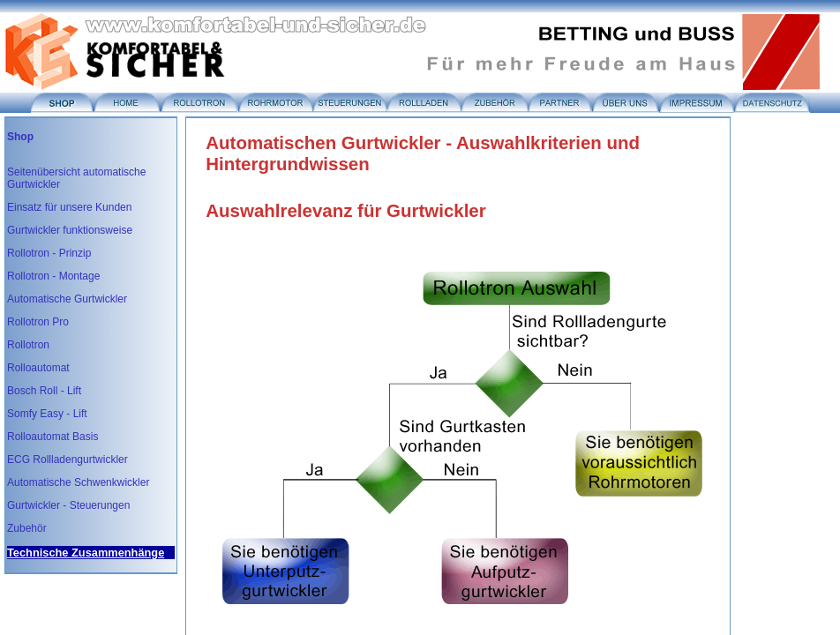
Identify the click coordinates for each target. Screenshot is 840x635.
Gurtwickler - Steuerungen (68, 505)
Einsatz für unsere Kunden (69, 207)
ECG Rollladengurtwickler (67, 459)
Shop (20, 137)
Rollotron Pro (38, 322)
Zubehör (27, 528)
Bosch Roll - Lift (44, 391)
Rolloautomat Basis (52, 437)
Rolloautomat (38, 368)
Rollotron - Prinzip (49, 253)
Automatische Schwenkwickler (78, 482)
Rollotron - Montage (53, 276)
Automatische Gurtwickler (67, 299)
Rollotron (28, 345)
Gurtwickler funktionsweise (70, 230)
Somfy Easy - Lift (47, 414)
